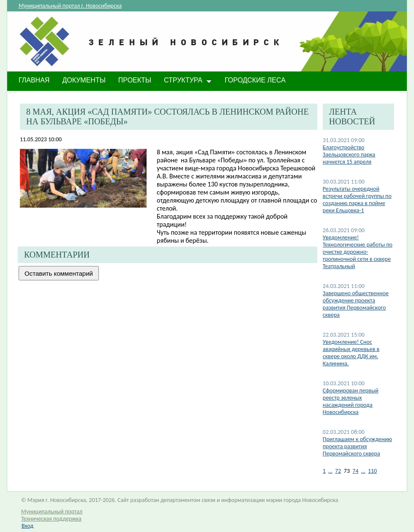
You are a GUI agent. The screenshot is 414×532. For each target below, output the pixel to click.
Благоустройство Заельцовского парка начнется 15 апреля (349, 155)
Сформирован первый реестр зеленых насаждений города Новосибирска (351, 401)
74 (355, 471)
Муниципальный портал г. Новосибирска (70, 6)
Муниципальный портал (52, 511)
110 (372, 471)
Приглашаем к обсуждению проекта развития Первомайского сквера (357, 446)
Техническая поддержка (51, 519)
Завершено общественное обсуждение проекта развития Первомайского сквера (356, 304)
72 (338, 471)
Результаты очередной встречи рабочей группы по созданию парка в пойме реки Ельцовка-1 (357, 200)
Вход (27, 526)
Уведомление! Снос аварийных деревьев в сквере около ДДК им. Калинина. (351, 353)
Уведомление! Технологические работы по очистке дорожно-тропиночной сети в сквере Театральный (358, 252)
